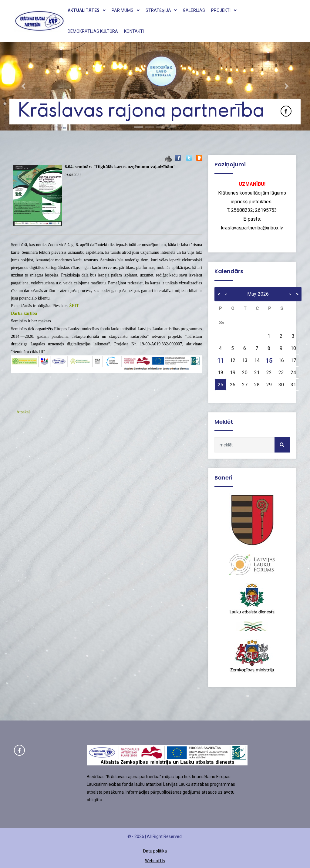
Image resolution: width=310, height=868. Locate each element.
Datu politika (155, 851)
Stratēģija (161, 10)
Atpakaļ (23, 412)
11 (221, 361)
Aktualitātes (87, 10)
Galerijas (194, 10)
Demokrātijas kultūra (93, 31)
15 (269, 361)
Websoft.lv (155, 861)
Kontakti (134, 31)
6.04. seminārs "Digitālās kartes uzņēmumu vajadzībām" (120, 167)
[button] (23, 86)
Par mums (126, 10)
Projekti (224, 10)
